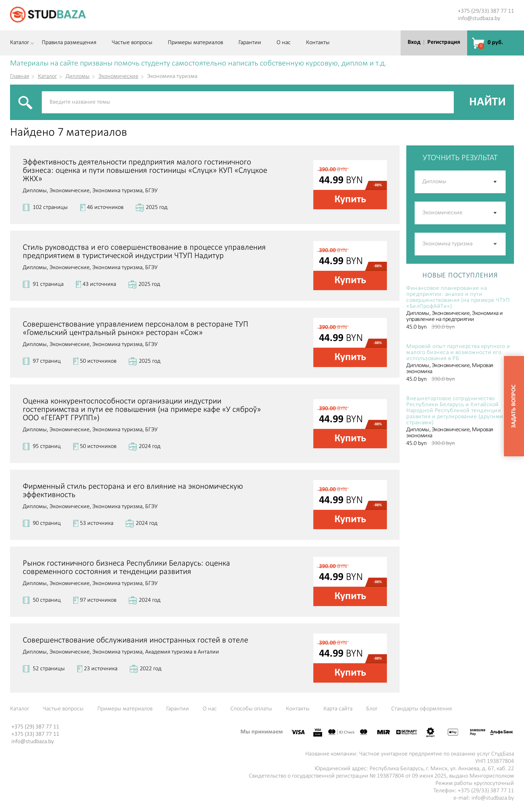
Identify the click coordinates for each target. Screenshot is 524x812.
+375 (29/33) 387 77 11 (486, 11)
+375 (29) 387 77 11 (35, 727)
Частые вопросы (132, 43)
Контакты (318, 43)
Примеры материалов (195, 43)
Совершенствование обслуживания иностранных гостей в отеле (135, 640)
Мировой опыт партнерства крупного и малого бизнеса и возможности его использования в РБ (458, 353)
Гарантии (250, 43)
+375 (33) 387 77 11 (35, 734)
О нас (284, 43)
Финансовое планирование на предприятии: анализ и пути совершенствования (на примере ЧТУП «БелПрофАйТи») (458, 298)
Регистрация (444, 42)
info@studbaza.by (479, 19)
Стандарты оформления (422, 709)
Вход (414, 42)
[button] (496, 244)
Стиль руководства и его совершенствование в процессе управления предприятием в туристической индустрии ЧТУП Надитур (144, 252)
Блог (372, 709)
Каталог (20, 43)
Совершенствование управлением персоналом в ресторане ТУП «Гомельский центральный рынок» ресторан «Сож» (135, 329)
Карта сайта (338, 709)
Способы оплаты (251, 709)
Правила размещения (69, 43)
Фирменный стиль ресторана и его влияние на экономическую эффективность (133, 491)
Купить (350, 200)
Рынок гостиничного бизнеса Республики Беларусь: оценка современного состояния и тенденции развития (126, 568)
